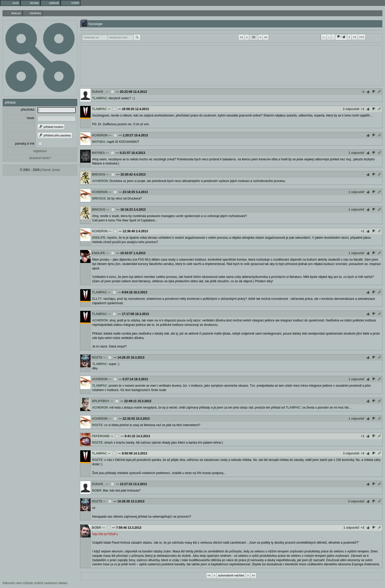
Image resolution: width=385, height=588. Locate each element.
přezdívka (28, 110)
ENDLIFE (99, 238)
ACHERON (100, 135)
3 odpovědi (351, 453)
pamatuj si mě (25, 144)
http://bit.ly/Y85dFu (105, 534)
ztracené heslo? (40, 158)
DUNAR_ (98, 92)
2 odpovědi (351, 109)
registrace (40, 151)
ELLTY (97, 299)
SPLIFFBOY (101, 401)
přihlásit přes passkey (55, 135)
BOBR (97, 491)
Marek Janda (51, 170)
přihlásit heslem (51, 127)
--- (324, 37)
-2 (363, 92)
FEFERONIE (101, 436)
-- (329, 37)
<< (241, 37)
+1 (363, 109)
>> (266, 37)
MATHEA (99, 142)
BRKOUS (99, 175)
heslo (31, 118)
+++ (362, 37)
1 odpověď (356, 153)
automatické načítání (231, 575)
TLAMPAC (100, 98)
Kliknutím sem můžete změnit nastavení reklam (35, 583)
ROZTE (97, 358)
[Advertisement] (231, 65)
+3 (363, 453)
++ (355, 37)
